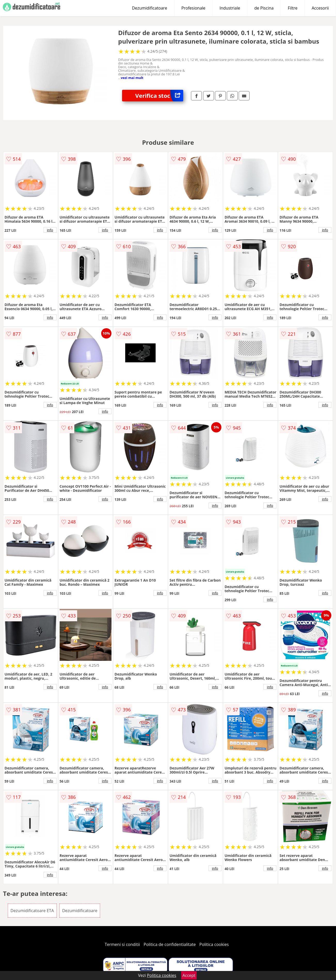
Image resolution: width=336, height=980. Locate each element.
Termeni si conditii (122, 944)
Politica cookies (214, 944)
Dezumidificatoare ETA (32, 911)
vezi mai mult (132, 78)
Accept (189, 975)
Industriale (230, 8)
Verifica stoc (159, 96)
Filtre (293, 8)
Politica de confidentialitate (170, 944)
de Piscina (264, 8)
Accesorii (320, 8)
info (50, 230)
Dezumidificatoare (149, 8)
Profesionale (193, 8)
